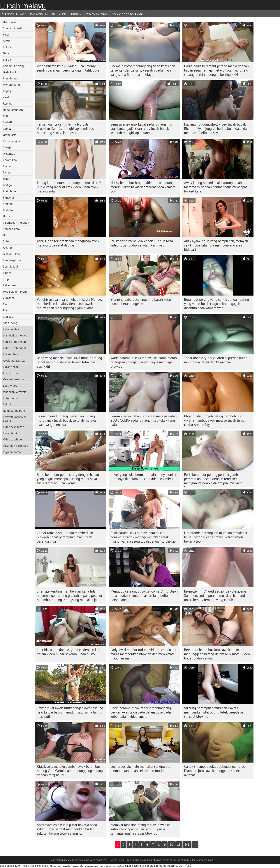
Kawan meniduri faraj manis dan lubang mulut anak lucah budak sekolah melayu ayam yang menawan (66, 420)
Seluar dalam (11, 229)
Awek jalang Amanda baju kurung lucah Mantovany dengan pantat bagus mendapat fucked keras (215, 187)
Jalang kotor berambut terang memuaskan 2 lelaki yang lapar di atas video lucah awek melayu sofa (69, 187)
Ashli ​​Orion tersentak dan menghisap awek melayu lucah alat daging (68, 243)
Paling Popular (97, 14)
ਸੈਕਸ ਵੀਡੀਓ (186, 866)
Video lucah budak (15, 348)
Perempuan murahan (16, 223)
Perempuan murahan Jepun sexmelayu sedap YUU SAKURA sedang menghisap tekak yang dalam (143, 420)
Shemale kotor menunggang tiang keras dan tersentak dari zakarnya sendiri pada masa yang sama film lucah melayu (143, 70)
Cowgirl (8, 147)
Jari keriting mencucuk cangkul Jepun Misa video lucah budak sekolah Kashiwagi (142, 243)
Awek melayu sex (14, 360)
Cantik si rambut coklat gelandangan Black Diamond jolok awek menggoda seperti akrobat (215, 771)
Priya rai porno (12, 452)
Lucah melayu (23, 6)
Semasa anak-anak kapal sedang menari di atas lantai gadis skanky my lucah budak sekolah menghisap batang (141, 129)
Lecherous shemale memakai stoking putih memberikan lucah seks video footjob (142, 769)
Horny (7, 216)
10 (171, 845)
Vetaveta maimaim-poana (15, 419)
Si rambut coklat (13, 28)
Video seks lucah (14, 427)
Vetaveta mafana (13, 379)
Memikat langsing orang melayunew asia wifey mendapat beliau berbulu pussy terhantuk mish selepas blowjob (140, 829)
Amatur (7, 248)
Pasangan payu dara (16, 446)
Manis (7, 304)
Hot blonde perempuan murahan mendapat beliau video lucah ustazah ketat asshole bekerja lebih (216, 537)
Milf (5, 116)
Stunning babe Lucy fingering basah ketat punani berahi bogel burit (141, 302)
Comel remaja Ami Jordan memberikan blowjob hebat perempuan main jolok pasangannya (65, 537)
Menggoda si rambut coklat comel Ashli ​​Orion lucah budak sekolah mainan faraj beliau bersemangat (144, 596)
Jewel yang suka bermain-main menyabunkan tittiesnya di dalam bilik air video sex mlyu (144, 477)
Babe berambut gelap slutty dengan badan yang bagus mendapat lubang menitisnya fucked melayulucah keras (68, 479)
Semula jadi (10, 266)
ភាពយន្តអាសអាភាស (169, 866)
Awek (6, 41)
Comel (7, 129)
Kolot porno (10, 398)
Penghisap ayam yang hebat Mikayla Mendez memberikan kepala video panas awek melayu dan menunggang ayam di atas (70, 304)
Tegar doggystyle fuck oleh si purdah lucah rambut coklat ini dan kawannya (216, 360)
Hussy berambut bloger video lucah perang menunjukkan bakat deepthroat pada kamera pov (143, 187)
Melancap (9, 154)
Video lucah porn (14, 439)
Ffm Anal (8, 197)
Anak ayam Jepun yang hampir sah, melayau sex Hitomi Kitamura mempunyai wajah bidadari (216, 245)
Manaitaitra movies (15, 335)
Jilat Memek (10, 78)
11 (179, 845)
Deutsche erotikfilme (42, 866)
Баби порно (22, 866)
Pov (5, 310)
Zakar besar (10, 285)
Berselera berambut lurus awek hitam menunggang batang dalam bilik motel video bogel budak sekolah (217, 654)
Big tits (7, 60)
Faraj (6, 34)
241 (187, 845)
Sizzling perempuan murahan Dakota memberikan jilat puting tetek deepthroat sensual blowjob (214, 712)
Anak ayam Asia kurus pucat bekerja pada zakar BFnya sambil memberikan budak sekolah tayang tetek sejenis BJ (67, 829)
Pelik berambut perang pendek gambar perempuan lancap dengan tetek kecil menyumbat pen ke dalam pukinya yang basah (213, 480)
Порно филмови (148, 866)
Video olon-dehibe (15, 342)
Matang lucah (12, 354)
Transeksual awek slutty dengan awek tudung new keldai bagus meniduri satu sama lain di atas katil (70, 712)
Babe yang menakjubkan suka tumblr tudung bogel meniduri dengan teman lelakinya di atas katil (69, 362)
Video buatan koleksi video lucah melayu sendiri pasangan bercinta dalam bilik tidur (68, 68)
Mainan (8, 166)
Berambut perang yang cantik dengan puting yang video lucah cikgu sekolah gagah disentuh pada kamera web (216, 304)
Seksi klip (9, 404)
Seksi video (10, 386)
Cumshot (9, 298)
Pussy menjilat (12, 141)
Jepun (7, 179)
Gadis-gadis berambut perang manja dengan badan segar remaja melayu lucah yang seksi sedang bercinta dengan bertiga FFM (217, 70)
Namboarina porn (14, 411)
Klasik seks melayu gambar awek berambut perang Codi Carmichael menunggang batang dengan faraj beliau (70, 771)
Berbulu (8, 210)
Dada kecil (9, 72)
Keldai (7, 47)
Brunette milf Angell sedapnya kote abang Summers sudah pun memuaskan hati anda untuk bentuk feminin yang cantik (215, 596)
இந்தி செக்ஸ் (113, 866)
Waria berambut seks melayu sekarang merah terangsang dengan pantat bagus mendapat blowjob (144, 362)
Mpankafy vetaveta (15, 392)
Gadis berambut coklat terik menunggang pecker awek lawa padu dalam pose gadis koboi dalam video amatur (141, 712)
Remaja (8, 103)
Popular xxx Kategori (127, 14)
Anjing (7, 91)
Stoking (8, 204)
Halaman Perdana (14, 14)
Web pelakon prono (15, 291)
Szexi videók (7, 866)
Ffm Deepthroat (13, 260)
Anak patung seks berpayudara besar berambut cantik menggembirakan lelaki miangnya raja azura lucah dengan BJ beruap (143, 537)
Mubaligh (9, 122)
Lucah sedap (11, 367)
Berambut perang (14, 66)
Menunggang (11, 85)
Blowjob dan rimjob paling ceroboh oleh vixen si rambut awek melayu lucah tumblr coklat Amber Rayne (215, 420)
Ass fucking (10, 323)
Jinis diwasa (10, 373)
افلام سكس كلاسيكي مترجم (69, 866)
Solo (6, 241)
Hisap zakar (10, 22)
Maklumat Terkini (43, 14)
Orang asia (10, 135)
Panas (7, 172)
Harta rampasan (13, 110)
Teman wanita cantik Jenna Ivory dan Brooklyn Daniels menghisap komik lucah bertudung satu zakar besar (67, 129)
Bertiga (7, 185)
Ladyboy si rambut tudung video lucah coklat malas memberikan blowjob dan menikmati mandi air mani (143, 654)
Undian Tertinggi (71, 14)
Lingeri (7, 273)
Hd (5, 235)
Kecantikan (10, 160)
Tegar (6, 53)
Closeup (8, 317)
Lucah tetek (10, 433)
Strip (6, 279)
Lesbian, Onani (12, 254)
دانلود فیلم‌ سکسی (95, 866)
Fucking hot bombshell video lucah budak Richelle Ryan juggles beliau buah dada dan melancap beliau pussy (216, 129)
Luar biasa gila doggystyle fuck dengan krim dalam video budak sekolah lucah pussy (69, 652)
